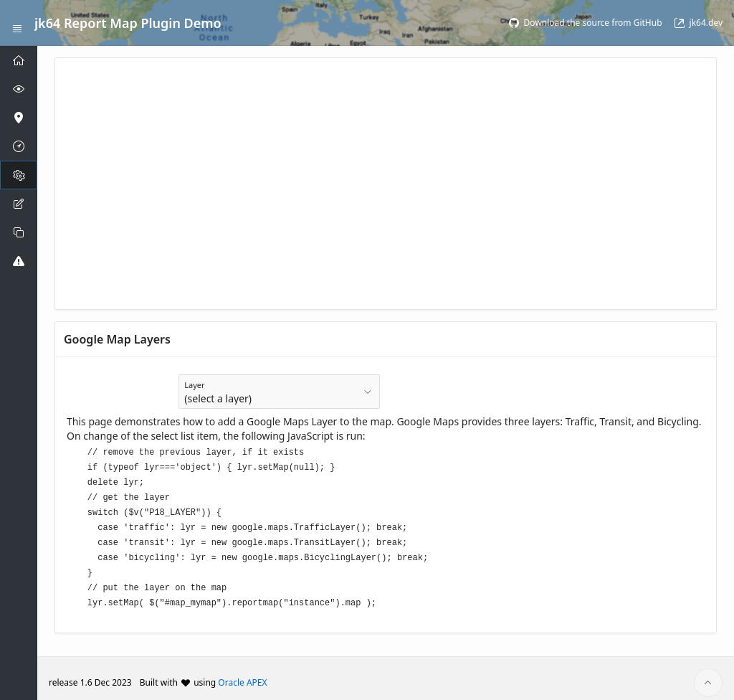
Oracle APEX (242, 674)
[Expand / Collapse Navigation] (17, 23)
